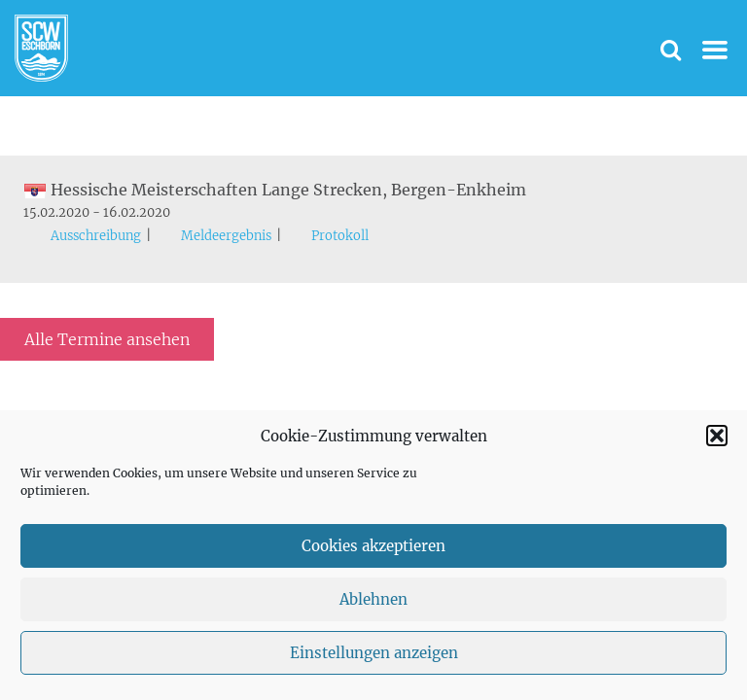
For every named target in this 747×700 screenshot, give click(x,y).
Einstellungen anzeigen (374, 653)
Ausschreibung (96, 236)
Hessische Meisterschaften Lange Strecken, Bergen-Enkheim (275, 190)
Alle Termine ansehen (107, 339)
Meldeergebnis (226, 236)
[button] (717, 436)
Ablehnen (373, 599)
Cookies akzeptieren (373, 546)
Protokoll (340, 236)
